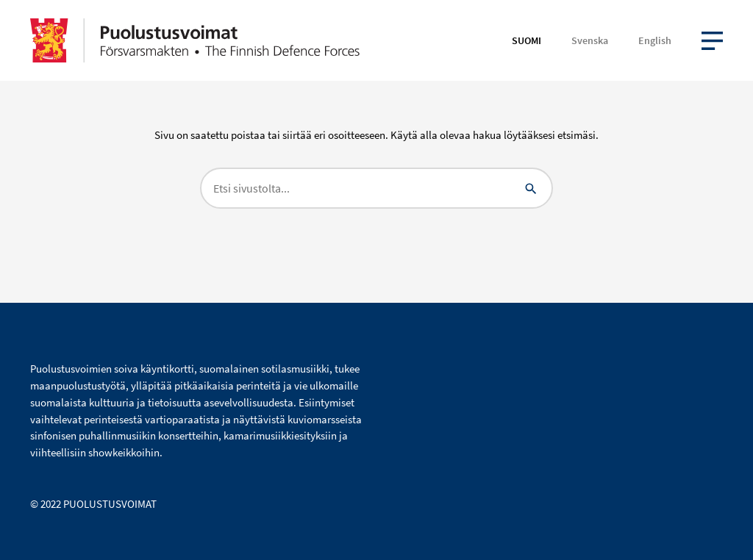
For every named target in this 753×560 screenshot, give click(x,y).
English (655, 40)
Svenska (590, 40)
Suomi (527, 40)
